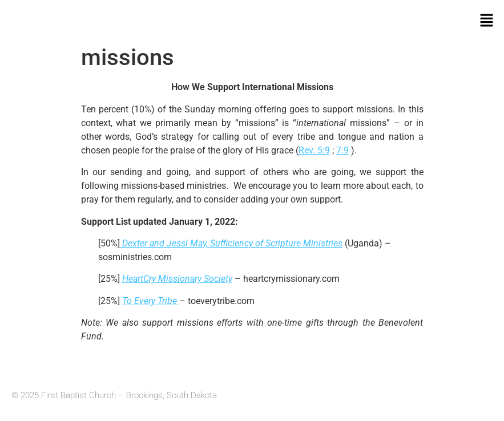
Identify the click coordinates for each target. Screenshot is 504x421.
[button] (487, 21)
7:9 (342, 150)
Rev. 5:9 (314, 150)
